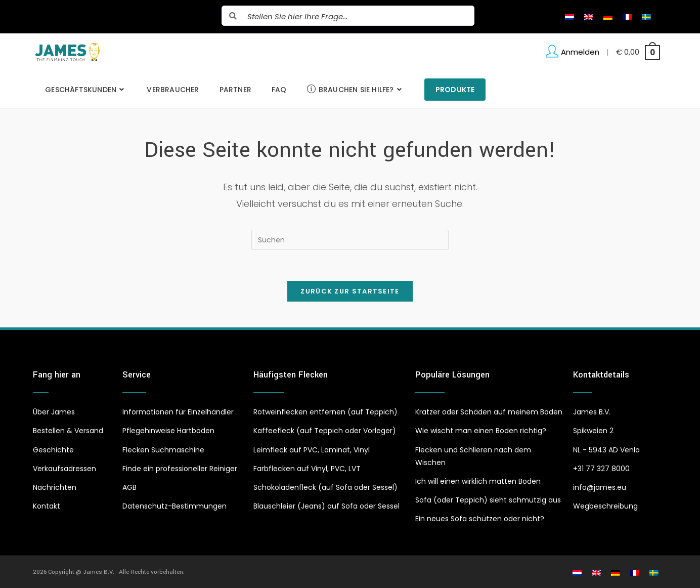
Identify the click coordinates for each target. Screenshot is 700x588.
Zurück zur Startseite (350, 291)
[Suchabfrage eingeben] (350, 240)
